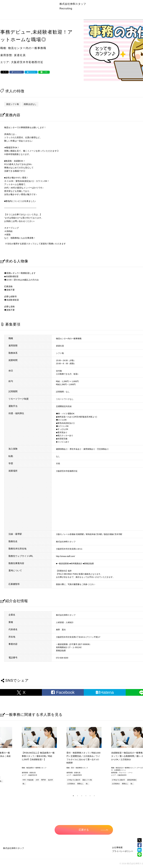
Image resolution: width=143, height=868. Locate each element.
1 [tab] (73, 796)
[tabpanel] (84, 756)
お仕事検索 (117, 847)
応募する (93, 830)
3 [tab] (82, 796)
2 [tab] (78, 796)
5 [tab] (90, 796)
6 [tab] (94, 796)
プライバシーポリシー (123, 851)
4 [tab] (86, 796)
